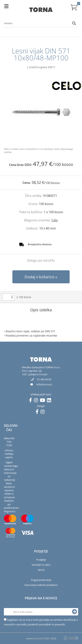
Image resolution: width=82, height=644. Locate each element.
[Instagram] (37, 401)
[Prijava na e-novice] (74, 612)
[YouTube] (43, 401)
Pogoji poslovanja (41, 580)
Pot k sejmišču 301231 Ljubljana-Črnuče (35, 373)
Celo (55, 220)
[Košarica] (74, 7)
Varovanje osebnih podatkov (41, 585)
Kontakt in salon (41, 565)
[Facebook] (31, 401)
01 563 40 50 (44, 379)
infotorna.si (44, 384)
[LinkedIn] (50, 401)
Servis (41, 570)
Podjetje (41, 560)
